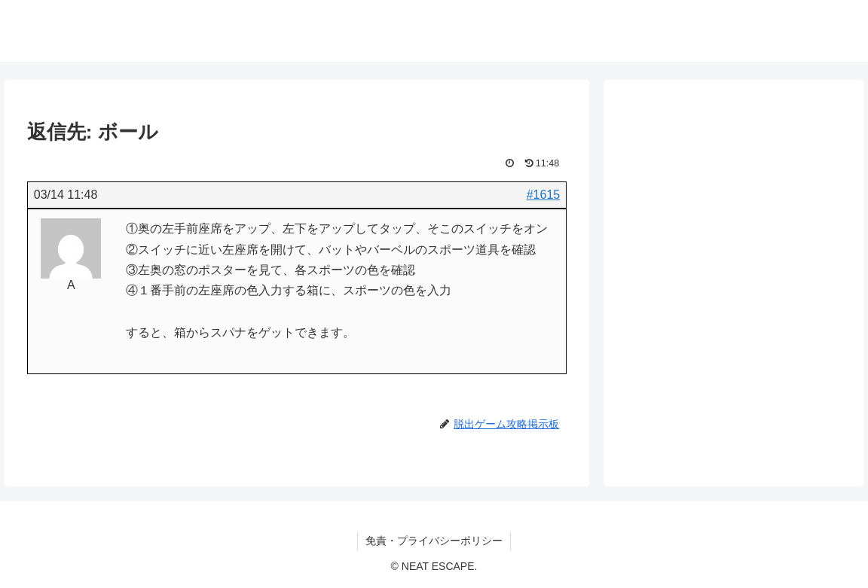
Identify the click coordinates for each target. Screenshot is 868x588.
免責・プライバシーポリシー (434, 541)
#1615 (544, 195)
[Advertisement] (734, 212)
